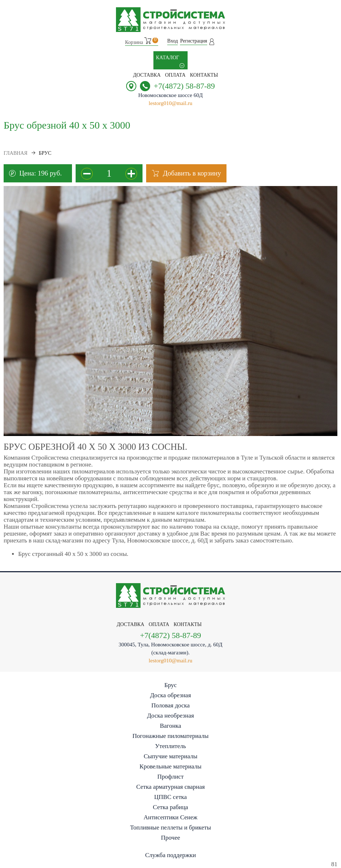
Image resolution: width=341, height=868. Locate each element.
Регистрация (193, 41)
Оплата (175, 75)
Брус (170, 685)
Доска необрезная (170, 716)
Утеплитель (171, 746)
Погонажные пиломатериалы (170, 736)
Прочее (170, 838)
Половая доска (170, 705)
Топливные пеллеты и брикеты (171, 827)
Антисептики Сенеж (170, 817)
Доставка (147, 75)
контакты (204, 75)
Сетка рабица (171, 807)
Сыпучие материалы (170, 756)
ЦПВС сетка (170, 797)
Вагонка (171, 726)
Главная (16, 153)
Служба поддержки (170, 855)
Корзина (142, 41)
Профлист (170, 777)
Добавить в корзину (192, 173)
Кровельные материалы (170, 766)
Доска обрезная (170, 695)
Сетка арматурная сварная (171, 787)
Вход (172, 41)
